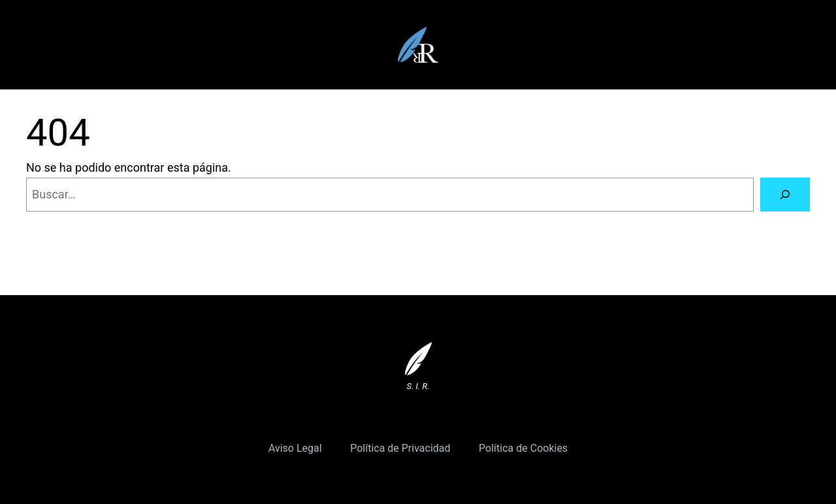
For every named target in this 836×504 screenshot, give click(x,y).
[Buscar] (785, 195)
